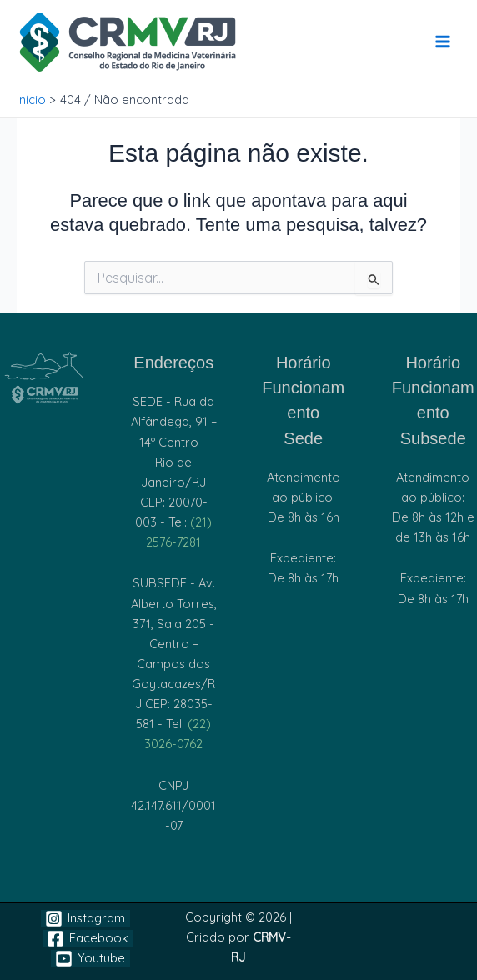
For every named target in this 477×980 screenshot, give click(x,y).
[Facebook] (88, 939)
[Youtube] (91, 959)
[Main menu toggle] (443, 42)
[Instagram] (86, 919)
